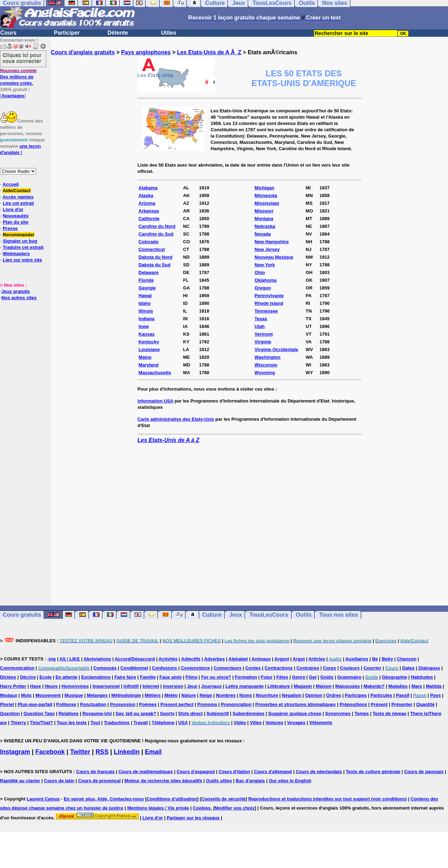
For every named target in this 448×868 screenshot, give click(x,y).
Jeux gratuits (16, 291)
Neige (206, 695)
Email (153, 752)
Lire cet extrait (18, 203)
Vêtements (321, 723)
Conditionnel (134, 668)
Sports (167, 713)
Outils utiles (219, 781)
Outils (304, 615)
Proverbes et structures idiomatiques (295, 704)
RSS (102, 752)
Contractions (279, 668)
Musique (74, 695)
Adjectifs (191, 659)
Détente (118, 33)
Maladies (398, 686)
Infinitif (131, 686)
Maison (324, 686)
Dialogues (429, 668)
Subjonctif (218, 713)
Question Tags (39, 713)
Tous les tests (72, 723)
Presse (10, 228)
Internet (151, 686)
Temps (362, 713)
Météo (171, 695)
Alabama (148, 188)
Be (375, 659)
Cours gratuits (22, 615)
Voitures (274, 723)
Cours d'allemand (273, 772)
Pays (435, 695)
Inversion (173, 686)
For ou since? (216, 677)
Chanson (407, 659)
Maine (145, 357)
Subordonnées (248, 713)
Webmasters (16, 254)
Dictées (8, 677)
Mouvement (48, 695)
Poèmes (148, 704)
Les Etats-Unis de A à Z (169, 440)
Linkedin (127, 752)
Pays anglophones (146, 52)
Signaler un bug (20, 241)
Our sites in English (290, 781)
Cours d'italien (234, 772)
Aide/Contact (16, 191)
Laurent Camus (43, 799)
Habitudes (422, 677)
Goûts (327, 677)
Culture (212, 615)
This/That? (41, 723)
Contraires (308, 668)
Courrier (372, 668)
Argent (282, 659)
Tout (95, 723)
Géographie (394, 677)
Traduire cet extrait (23, 247)
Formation (246, 677)
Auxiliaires (357, 659)
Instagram (15, 752)
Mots (26, 695)
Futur (267, 677)
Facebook (50, 752)
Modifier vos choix (234, 808)
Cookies (202, 808)
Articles (317, 659)
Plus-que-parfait (35, 704)
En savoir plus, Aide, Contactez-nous (104, 799)
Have (36, 686)
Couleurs (350, 668)
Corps (330, 668)
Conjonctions (195, 668)
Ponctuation (93, 704)
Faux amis (171, 677)
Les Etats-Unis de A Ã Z (209, 52)
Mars (416, 686)
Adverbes (214, 659)
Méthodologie (126, 695)
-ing (51, 659)
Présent (379, 704)
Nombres (226, 695)
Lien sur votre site (22, 260)
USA (183, 723)
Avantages (13, 96)
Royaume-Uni (97, 713)
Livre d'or (13, 209)
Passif (402, 695)
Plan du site (16, 222)
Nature (188, 695)
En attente (66, 677)
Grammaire (349, 677)
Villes (256, 723)
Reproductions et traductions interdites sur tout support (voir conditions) (327, 799)
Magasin (303, 686)
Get (313, 677)
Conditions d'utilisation (172, 799)
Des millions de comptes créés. (18, 77)
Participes (356, 695)
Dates (408, 668)
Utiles (169, 33)
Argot (299, 659)
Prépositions (353, 704)
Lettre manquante (244, 686)
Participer (67, 33)
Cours (8, 33)
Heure (51, 686)
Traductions (117, 723)
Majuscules (348, 686)
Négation (292, 695)
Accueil (10, 184)
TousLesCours (269, 615)
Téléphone (163, 723)
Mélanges (97, 695)
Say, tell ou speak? (136, 713)
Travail (141, 723)
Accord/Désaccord (135, 659)
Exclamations (96, 677)
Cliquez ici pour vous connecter (22, 58)
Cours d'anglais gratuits (83, 52)
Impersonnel (106, 686)
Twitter (80, 752)
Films (191, 677)
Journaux (212, 686)
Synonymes (338, 713)
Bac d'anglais (250, 781)
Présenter (402, 704)
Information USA (155, 401)
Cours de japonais (424, 772)
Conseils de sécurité (223, 799)
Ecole (46, 677)
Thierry (18, 723)
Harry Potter (13, 686)
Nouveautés (16, 216)
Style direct (190, 713)
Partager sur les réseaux (193, 818)
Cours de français (96, 772)
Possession (122, 704)
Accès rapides (18, 197)
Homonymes (75, 686)
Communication (17, 668)
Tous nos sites (339, 615)
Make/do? (374, 686)
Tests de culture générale (373, 772)
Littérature (279, 686)
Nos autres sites (19, 298)
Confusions (164, 668)
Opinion (314, 695)
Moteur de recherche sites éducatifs (163, 781)
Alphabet (238, 659)
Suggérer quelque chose (295, 713)
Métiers (153, 695)
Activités (168, 659)
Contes (253, 668)
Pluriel (7, 704)
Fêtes (282, 677)
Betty (388, 659)
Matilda (434, 686)
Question (10, 713)
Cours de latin (59, 781)
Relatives (68, 713)
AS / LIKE (70, 659)
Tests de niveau (390, 713)
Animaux (261, 659)
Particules (381, 695)
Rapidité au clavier (20, 781)
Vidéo (240, 723)
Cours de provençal (99, 781)
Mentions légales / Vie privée (158, 808)
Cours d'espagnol (196, 772)
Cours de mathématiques (145, 772)
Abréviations (97, 659)
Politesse (66, 704)
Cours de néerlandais (319, 772)
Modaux (9, 695)
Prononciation (236, 704)
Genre (299, 677)
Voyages (296, 723)
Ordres (334, 695)
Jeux (236, 615)
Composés (105, 668)
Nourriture (267, 695)
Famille (148, 677)
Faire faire (125, 677)
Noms (246, 695)
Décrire (28, 677)
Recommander (19, 235)
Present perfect (177, 704)
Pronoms (207, 704)
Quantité (425, 704)
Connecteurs (228, 668)
